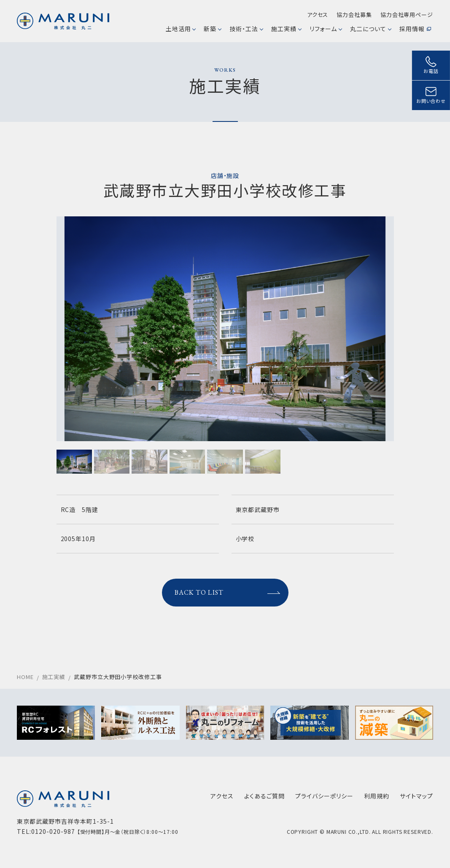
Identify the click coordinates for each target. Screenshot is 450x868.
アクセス (318, 15)
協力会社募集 (354, 15)
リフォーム (326, 29)
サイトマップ (416, 796)
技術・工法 (246, 29)
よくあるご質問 (264, 796)
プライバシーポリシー (324, 796)
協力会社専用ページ (407, 15)
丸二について (371, 29)
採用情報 (415, 29)
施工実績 (286, 29)
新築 (212, 29)
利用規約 (377, 796)
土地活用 (181, 29)
